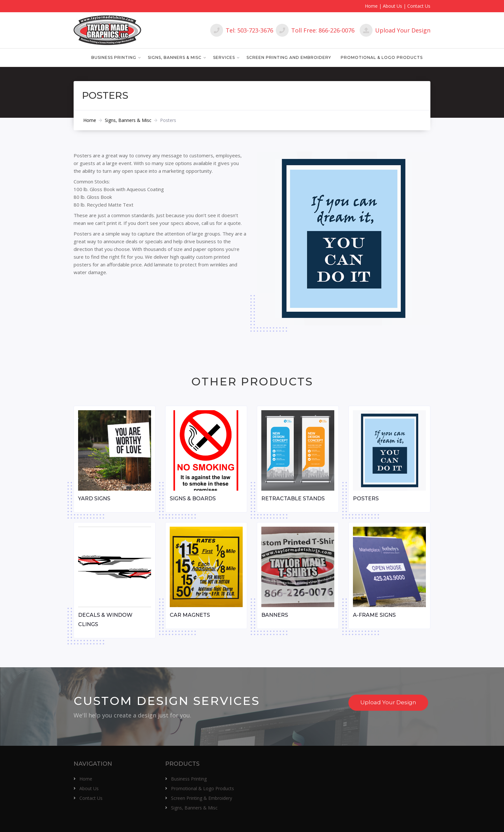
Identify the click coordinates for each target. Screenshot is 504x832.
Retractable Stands (293, 499)
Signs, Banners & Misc (128, 120)
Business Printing (189, 779)
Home (371, 6)
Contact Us (419, 6)
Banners (275, 615)
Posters (366, 499)
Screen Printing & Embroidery (202, 798)
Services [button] (224, 57)
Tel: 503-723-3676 (242, 30)
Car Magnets (190, 615)
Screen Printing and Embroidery (289, 57)
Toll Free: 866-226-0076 (315, 30)
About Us (392, 6)
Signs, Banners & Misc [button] (175, 57)
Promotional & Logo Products (382, 57)
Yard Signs (94, 499)
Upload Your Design (395, 30)
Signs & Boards (193, 499)
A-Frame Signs (374, 615)
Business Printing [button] (114, 57)
